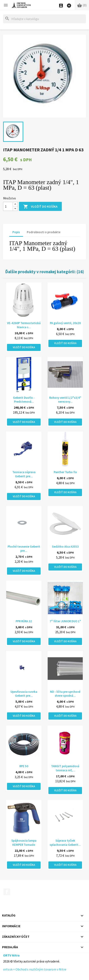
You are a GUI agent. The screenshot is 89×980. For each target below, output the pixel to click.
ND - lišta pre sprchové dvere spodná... (65, 694)
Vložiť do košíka (40, 207)
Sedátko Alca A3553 (65, 546)
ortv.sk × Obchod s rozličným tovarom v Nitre (35, 969)
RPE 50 (24, 766)
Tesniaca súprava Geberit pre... (24, 474)
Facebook (7, 892)
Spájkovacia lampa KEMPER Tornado (24, 843)
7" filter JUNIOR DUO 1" (65, 621)
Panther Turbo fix (65, 472)
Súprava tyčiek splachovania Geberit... (65, 843)
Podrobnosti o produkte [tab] (44, 232)
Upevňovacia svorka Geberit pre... (24, 694)
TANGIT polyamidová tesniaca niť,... (65, 768)
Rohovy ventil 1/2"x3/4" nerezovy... (65, 400)
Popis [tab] (16, 232)
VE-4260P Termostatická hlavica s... (24, 325)
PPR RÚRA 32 (24, 621)
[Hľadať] (44, 19)
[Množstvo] (8, 206)
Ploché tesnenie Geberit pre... (24, 549)
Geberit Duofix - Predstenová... (24, 400)
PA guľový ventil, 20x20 (65, 323)
